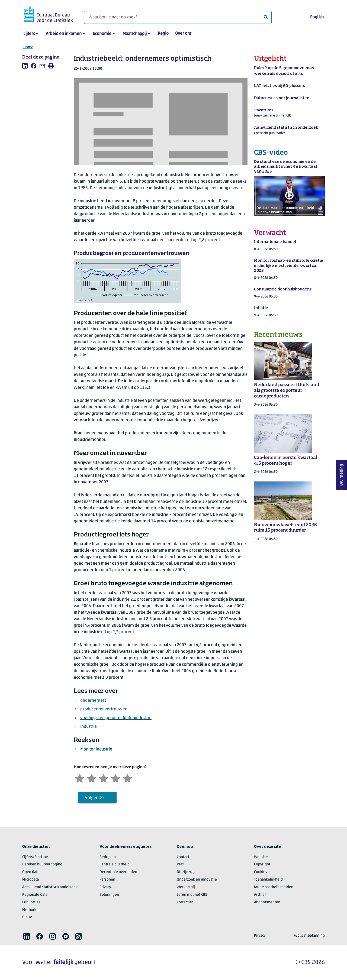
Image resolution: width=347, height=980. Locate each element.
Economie (102, 34)
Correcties (185, 902)
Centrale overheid (115, 864)
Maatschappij (135, 34)
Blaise (27, 917)
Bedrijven (108, 857)
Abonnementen (267, 902)
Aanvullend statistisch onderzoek (50, 887)
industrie (89, 727)
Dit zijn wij (186, 872)
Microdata (30, 880)
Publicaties (31, 902)
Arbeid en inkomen (64, 34)
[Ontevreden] (92, 778)
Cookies (261, 872)
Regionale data (35, 895)
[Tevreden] (115, 778)
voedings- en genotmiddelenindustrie (116, 718)
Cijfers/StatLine (35, 857)
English (317, 17)
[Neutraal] (104, 778)
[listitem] (25, 66)
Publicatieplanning (309, 936)
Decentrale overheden (118, 872)
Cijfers (29, 34)
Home (28, 47)
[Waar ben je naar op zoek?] (178, 17)
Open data (31, 872)
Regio (163, 34)
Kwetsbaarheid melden (274, 887)
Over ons (183, 34)
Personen (107, 880)
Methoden (31, 910)
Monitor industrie (96, 749)
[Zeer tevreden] (127, 778)
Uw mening (342, 475)
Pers (180, 864)
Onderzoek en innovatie (197, 880)
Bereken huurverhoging (42, 864)
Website (261, 857)
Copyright (262, 864)
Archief (260, 895)
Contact (183, 857)
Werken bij (186, 887)
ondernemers (93, 701)
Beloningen (109, 895)
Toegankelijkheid (268, 880)
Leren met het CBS (192, 895)
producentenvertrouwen (104, 709)
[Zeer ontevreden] (80, 778)
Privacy (105, 887)
